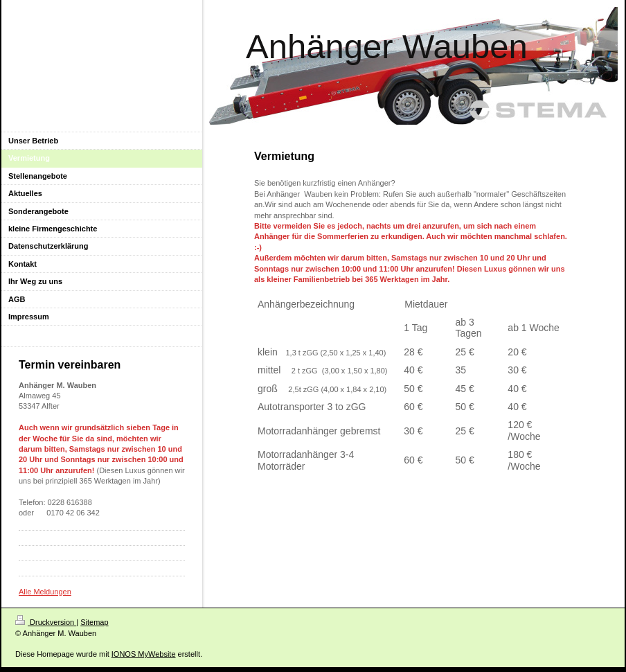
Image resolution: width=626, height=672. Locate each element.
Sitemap (94, 622)
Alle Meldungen (45, 592)
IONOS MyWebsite (144, 654)
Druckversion (46, 622)
